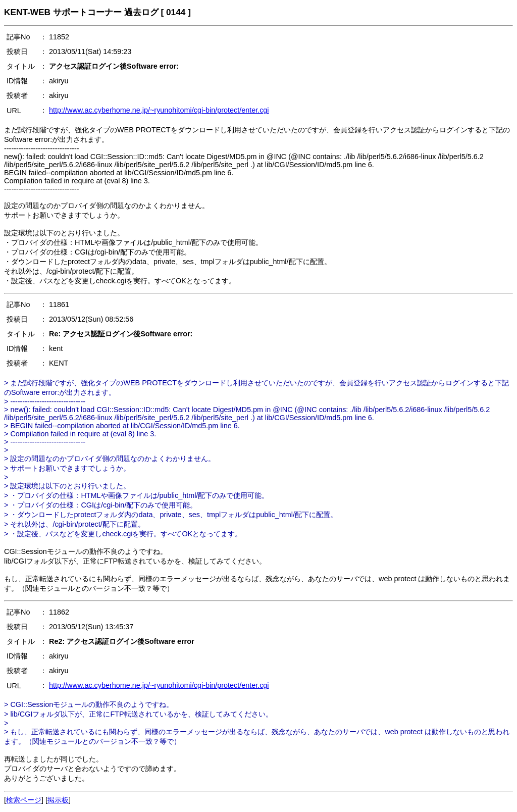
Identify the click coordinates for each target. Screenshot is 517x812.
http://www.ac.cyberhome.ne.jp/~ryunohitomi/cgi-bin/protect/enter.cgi (159, 110)
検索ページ (24, 800)
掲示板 (58, 800)
